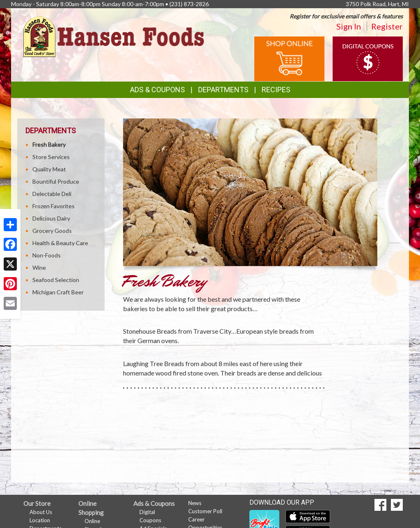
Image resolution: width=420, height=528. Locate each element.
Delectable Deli (52, 194)
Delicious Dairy (51, 218)
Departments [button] (223, 90)
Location (40, 520)
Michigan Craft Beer (58, 292)
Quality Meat (49, 169)
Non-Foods (47, 255)
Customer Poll (205, 511)
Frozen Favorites (54, 206)
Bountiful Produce (56, 181)
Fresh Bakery (49, 145)
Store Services (51, 157)
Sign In (349, 26)
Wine (39, 267)
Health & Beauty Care (60, 243)
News (195, 503)
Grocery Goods (52, 231)
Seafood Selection (56, 280)
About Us (41, 512)
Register (387, 26)
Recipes (276, 90)
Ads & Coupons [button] (157, 90)
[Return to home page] (114, 36)
